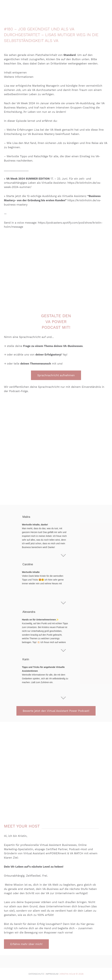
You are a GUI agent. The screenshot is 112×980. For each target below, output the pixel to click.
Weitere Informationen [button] (19, 77)
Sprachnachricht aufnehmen (56, 375)
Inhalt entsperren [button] (15, 73)
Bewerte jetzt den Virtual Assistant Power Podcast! (56, 711)
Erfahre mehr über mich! (26, 944)
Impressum (52, 974)
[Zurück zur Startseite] (56, 8)
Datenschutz (36, 974)
